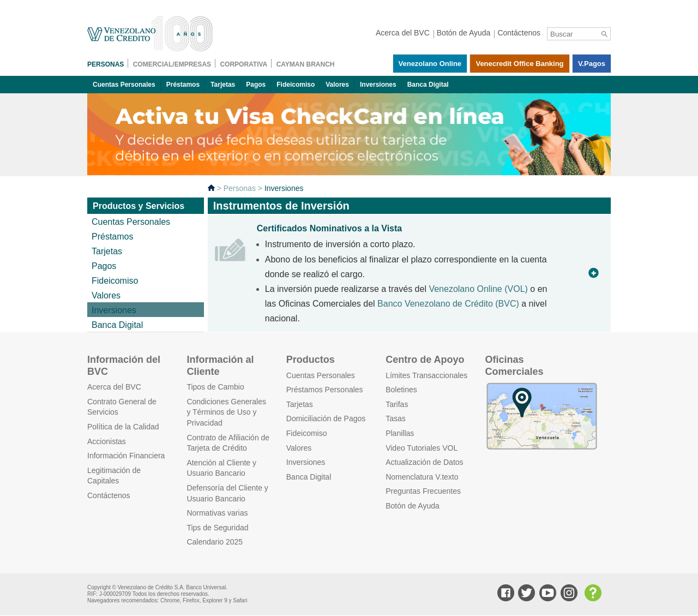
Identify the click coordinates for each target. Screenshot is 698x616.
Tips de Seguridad (217, 528)
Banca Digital (428, 85)
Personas (240, 188)
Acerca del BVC (114, 387)
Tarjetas (223, 85)
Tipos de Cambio (215, 387)
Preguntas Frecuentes (423, 491)
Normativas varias (217, 513)
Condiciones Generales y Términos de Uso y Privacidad (226, 412)
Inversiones (378, 85)
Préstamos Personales (325, 390)
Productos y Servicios (139, 206)
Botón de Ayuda (413, 506)
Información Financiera (126, 456)
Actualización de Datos (424, 462)
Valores (337, 85)
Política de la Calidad (123, 427)
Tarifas (397, 404)
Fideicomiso (296, 85)
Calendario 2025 (215, 542)
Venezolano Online (430, 64)
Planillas (400, 433)
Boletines (401, 390)
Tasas (396, 418)
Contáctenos (109, 495)
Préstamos (183, 85)
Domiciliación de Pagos (326, 418)
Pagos (256, 85)
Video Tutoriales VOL (422, 448)
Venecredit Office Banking (519, 64)
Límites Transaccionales (426, 375)
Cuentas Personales (124, 85)
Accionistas (107, 441)
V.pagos (592, 64)
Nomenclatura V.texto (422, 477)
